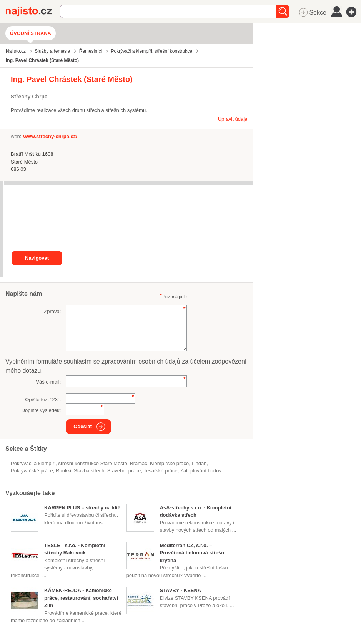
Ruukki (63, 471)
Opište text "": (43, 400)
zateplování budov (201, 471)
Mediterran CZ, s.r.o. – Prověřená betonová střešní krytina (193, 553)
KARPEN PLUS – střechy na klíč (82, 508)
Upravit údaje (233, 119)
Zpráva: (52, 311)
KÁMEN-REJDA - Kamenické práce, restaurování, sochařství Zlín (81, 598)
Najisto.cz (33, 12)
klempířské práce (169, 463)
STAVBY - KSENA (181, 590)
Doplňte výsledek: (41, 410)
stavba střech (89, 471)
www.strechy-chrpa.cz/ (50, 136)
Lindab (199, 463)
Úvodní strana (31, 33)
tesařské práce (161, 471)
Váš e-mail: (48, 382)
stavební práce (124, 471)
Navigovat (37, 258)
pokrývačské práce (32, 471)
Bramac (139, 463)
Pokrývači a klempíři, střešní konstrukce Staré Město (69, 463)
